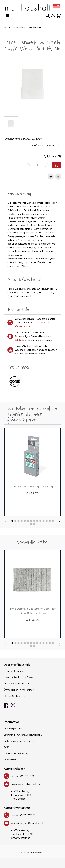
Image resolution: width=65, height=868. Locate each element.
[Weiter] (60, 522)
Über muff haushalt (14, 671)
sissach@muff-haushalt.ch (25, 784)
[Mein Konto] (53, 16)
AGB (6, 747)
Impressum (10, 760)
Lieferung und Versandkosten (20, 741)
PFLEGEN (20, 27)
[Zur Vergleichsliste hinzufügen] (58, 176)
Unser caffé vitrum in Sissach (19, 677)
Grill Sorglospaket (13, 729)
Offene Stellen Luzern (16, 696)
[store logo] (32, 7)
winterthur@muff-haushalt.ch (27, 823)
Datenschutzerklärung (16, 753)
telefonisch (21, 340)
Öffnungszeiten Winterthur (19, 690)
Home (7, 27)
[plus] (47, 165)
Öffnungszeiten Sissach (17, 684)
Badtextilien (36, 27)
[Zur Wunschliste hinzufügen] (51, 176)
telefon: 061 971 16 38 (23, 776)
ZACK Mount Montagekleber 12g (33, 486)
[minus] (28, 165)
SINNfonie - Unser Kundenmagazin (23, 735)
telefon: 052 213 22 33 (23, 815)
